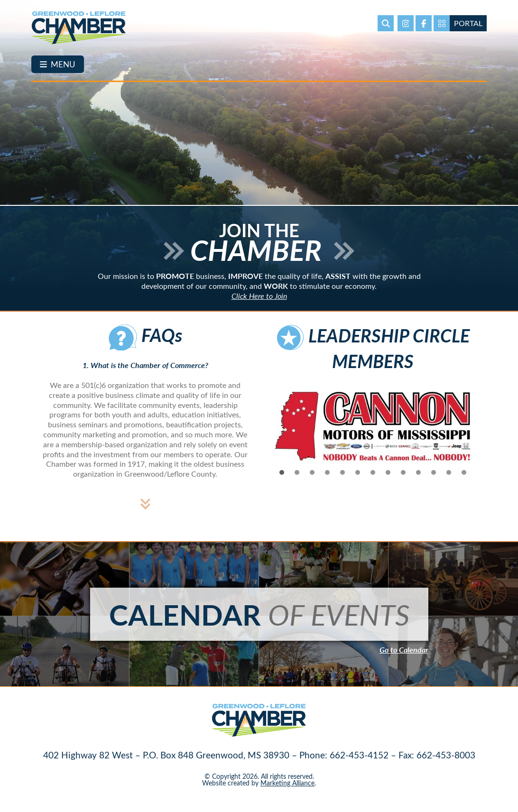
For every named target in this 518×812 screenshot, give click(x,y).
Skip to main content (0, 7)
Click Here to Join (259, 302)
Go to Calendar (404, 656)
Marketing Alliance (287, 789)
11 (434, 479)
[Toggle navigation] (58, 64)
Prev (271, 433)
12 (449, 479)
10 (418, 479)
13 (464, 479)
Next (474, 433)
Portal (468, 23)
